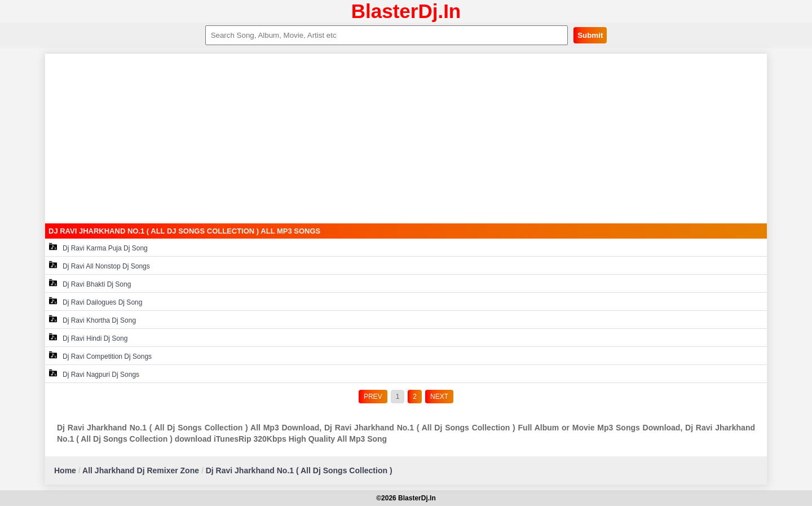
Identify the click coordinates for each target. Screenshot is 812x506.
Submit (590, 35)
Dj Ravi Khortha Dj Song (92, 320)
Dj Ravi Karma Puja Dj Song (98, 247)
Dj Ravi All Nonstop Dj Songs (100, 265)
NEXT (439, 397)
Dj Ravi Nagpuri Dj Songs (94, 374)
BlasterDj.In (406, 11)
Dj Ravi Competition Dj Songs (100, 356)
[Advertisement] (406, 139)
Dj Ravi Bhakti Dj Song (90, 283)
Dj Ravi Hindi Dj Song (88, 338)
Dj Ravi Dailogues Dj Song (96, 302)
